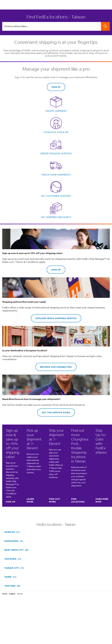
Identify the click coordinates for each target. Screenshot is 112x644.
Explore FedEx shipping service (54, 317)
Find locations (78, 500)
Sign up (54, 268)
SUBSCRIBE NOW (102, 500)
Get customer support (56, 196)
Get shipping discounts (56, 217)
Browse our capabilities (54, 366)
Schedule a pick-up (56, 132)
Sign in (56, 87)
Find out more (55, 500)
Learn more (30, 500)
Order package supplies (56, 153)
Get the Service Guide (54, 411)
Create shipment (56, 111)
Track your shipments (56, 175)
